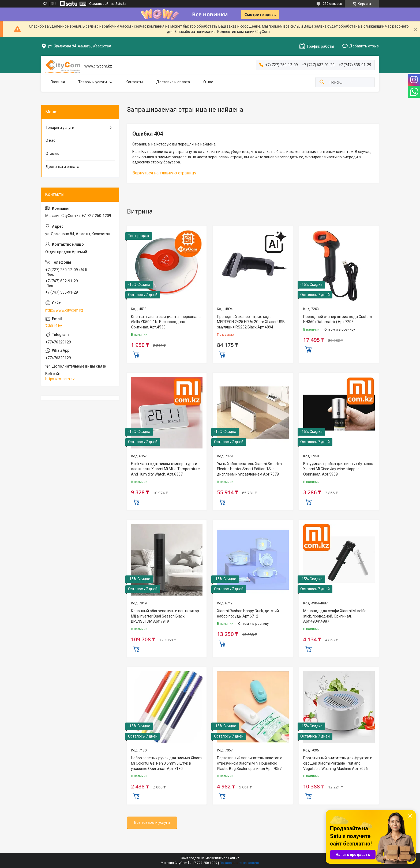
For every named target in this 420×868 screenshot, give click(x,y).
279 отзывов (332, 4)
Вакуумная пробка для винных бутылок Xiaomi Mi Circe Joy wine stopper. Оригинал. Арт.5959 (338, 469)
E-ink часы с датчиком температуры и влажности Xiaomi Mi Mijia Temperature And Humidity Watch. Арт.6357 (165, 469)
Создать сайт (99, 4)
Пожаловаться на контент (239, 863)
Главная (58, 82)
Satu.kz (234, 858)
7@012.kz (54, 326)
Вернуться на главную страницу (164, 173)
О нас (208, 82)
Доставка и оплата (173, 82)
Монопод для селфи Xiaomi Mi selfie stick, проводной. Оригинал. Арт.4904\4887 (335, 616)
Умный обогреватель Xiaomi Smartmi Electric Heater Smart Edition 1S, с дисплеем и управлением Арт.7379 (250, 469)
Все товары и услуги (152, 822)
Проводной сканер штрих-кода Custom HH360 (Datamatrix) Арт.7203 (338, 319)
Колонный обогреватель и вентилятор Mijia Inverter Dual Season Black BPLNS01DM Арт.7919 (165, 616)
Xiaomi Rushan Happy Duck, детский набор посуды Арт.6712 (248, 613)
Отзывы (52, 154)
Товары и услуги (93, 82)
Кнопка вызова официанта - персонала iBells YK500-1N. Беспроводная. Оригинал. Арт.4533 (166, 322)
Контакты (134, 82)
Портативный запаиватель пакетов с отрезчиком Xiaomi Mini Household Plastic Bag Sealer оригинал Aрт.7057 (250, 763)
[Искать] (322, 82)
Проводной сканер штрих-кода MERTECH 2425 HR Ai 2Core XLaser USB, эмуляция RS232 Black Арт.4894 (251, 322)
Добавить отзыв (364, 46)
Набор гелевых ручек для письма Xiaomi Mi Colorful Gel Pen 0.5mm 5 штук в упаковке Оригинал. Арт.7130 (167, 763)
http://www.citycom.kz (64, 310)
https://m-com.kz (60, 379)
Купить (136, 354)
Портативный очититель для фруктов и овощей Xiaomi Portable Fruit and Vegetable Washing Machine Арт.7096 (338, 763)
